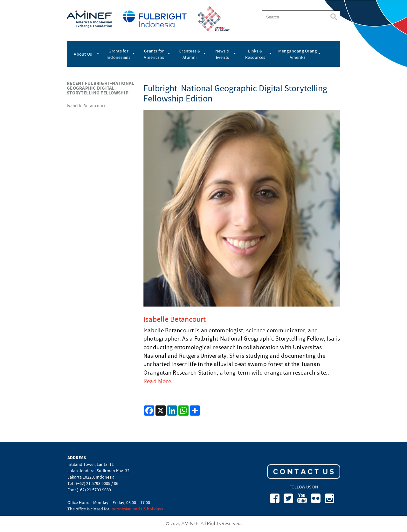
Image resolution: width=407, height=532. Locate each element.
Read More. (158, 381)
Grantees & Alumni (190, 54)
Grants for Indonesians (119, 54)
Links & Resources (255, 54)
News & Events (223, 54)
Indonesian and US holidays (137, 509)
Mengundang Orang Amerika (297, 54)
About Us (83, 54)
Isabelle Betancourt (86, 106)
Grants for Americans (154, 54)
